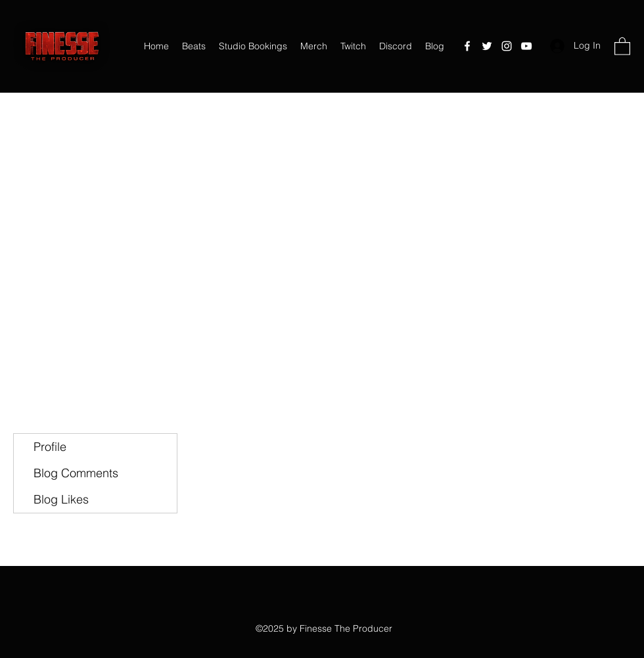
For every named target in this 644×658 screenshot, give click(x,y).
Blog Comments (76, 473)
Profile (50, 447)
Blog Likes (61, 499)
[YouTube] (526, 46)
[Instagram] (507, 46)
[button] (622, 46)
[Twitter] (487, 46)
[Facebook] (467, 46)
